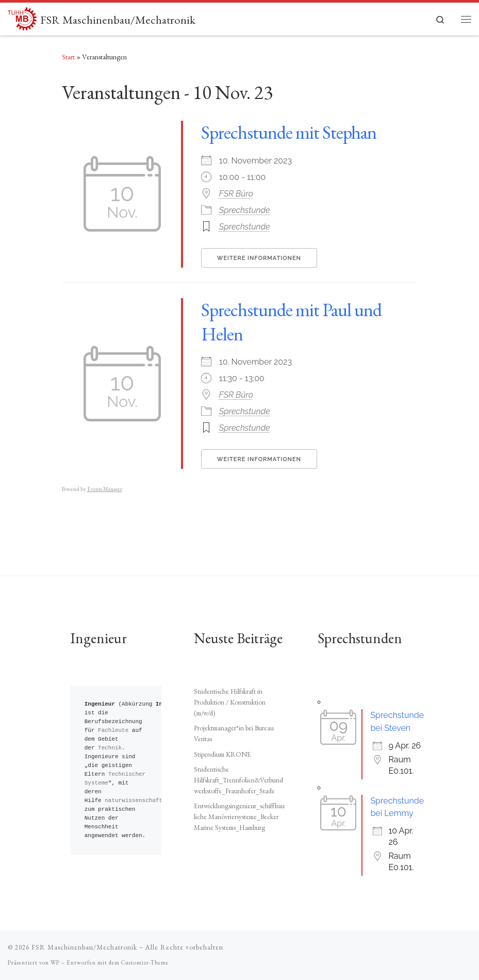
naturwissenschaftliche (142, 801)
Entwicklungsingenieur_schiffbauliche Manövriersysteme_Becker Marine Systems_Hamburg (239, 816)
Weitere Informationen (259, 258)
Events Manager (105, 489)
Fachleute (113, 731)
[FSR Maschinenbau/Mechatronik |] (22, 17)
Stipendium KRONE (222, 754)
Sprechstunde (245, 210)
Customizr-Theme (145, 962)
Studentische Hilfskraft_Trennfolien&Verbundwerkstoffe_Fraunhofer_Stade (238, 780)
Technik (110, 748)
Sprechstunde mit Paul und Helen (291, 322)
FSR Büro (236, 194)
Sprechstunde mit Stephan (289, 132)
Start (68, 57)
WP (55, 962)
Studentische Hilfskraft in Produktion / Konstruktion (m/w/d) (230, 702)
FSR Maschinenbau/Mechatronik (84, 947)
